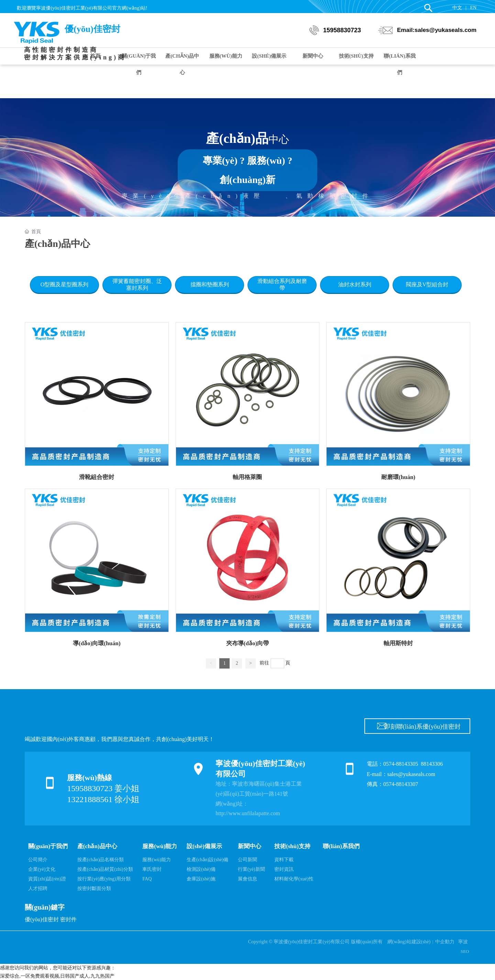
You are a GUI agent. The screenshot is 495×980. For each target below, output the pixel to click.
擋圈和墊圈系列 (210, 284)
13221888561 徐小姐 (103, 799)
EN (473, 8)
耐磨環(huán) (398, 477)
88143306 (432, 764)
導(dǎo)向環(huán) (97, 643)
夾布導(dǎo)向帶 (247, 643)
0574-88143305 (401, 764)
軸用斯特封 (398, 643)
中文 (457, 8)
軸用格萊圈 (247, 477)
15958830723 (342, 33)
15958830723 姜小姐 (103, 788)
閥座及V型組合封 (427, 284)
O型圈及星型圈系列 (65, 284)
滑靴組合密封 (97, 477)
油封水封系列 (355, 284)
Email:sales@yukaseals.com (437, 32)
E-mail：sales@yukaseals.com (401, 774)
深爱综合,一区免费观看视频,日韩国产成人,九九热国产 (57, 976)
